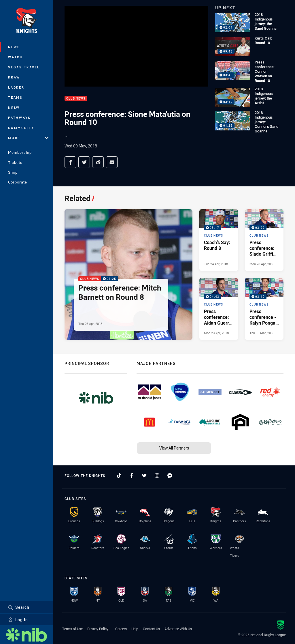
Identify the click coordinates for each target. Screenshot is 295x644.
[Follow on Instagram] (157, 475)
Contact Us (151, 629)
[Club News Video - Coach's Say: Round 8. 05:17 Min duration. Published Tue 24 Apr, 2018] (219, 240)
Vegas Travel (24, 67)
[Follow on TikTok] (119, 475)
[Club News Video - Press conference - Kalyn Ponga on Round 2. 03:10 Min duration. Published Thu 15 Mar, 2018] (264, 309)
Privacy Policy (98, 629)
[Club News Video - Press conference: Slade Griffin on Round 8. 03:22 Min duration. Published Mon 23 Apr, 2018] (264, 240)
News (14, 47)
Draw (14, 77)
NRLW (14, 107)
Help (135, 629)
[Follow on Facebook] (132, 475)
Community (21, 128)
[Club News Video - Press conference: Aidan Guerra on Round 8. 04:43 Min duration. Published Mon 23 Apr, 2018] (219, 309)
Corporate (18, 182)
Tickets (15, 162)
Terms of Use (72, 629)
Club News (76, 99)
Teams (15, 97)
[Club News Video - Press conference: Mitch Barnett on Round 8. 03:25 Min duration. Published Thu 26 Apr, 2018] (128, 275)
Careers (121, 629)
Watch (16, 57)
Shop (13, 172)
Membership (20, 152)
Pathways (19, 118)
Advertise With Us (178, 629)
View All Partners (174, 448)
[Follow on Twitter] (144, 475)
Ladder (16, 87)
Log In (18, 620)
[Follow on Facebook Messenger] (170, 475)
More (28, 138)
